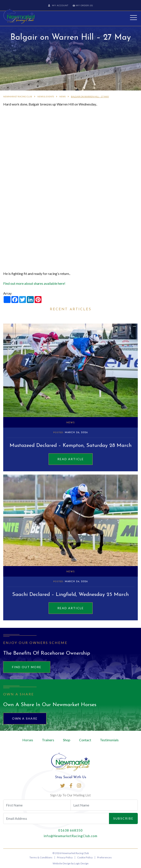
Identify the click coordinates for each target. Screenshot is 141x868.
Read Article (71, 459)
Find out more (27, 667)
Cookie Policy (85, 857)
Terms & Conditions (41, 857)
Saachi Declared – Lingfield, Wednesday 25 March (70, 595)
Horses (28, 740)
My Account (58, 5)
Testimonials (109, 740)
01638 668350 (70, 830)
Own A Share (25, 718)
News (71, 423)
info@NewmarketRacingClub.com (70, 836)
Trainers (48, 740)
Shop (67, 740)
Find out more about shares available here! (34, 283)
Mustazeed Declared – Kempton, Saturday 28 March (71, 446)
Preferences (104, 857)
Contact (85, 740)
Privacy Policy (65, 857)
